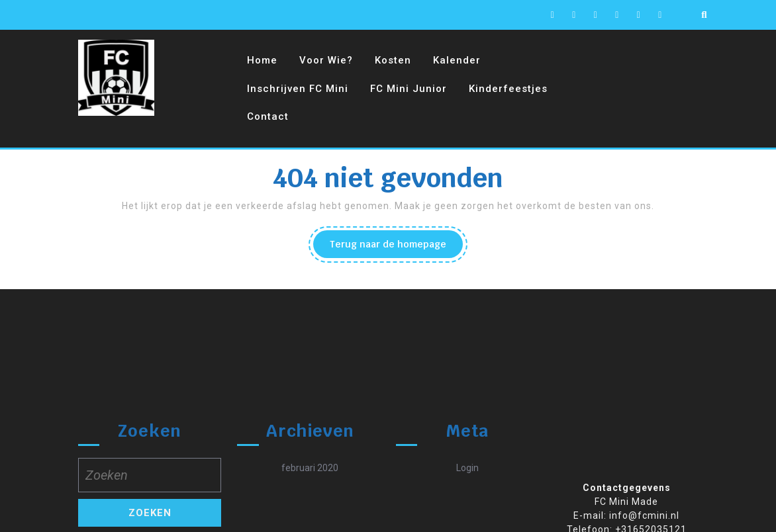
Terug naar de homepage (396, 247)
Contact (268, 116)
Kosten (393, 60)
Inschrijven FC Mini (298, 89)
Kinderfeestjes (508, 89)
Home (262, 60)
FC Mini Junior (409, 89)
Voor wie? (326, 60)
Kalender (457, 60)
